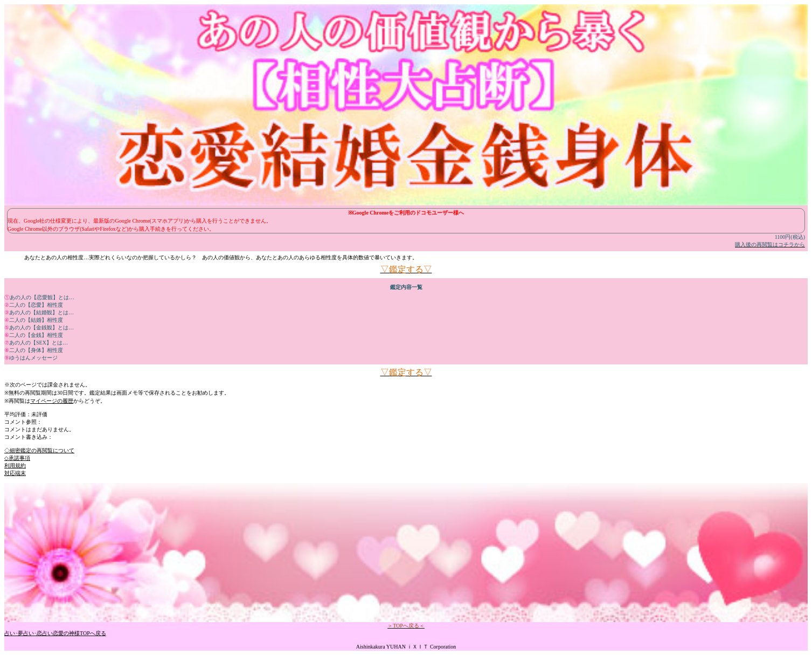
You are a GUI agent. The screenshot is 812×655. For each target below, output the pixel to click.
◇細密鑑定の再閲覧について (39, 450)
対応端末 (15, 473)
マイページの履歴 (52, 401)
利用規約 (15, 466)
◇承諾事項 (17, 458)
